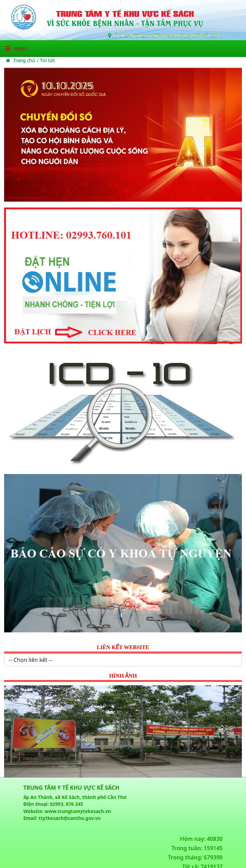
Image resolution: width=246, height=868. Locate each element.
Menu (16, 49)
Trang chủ (20, 60)
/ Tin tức (46, 60)
